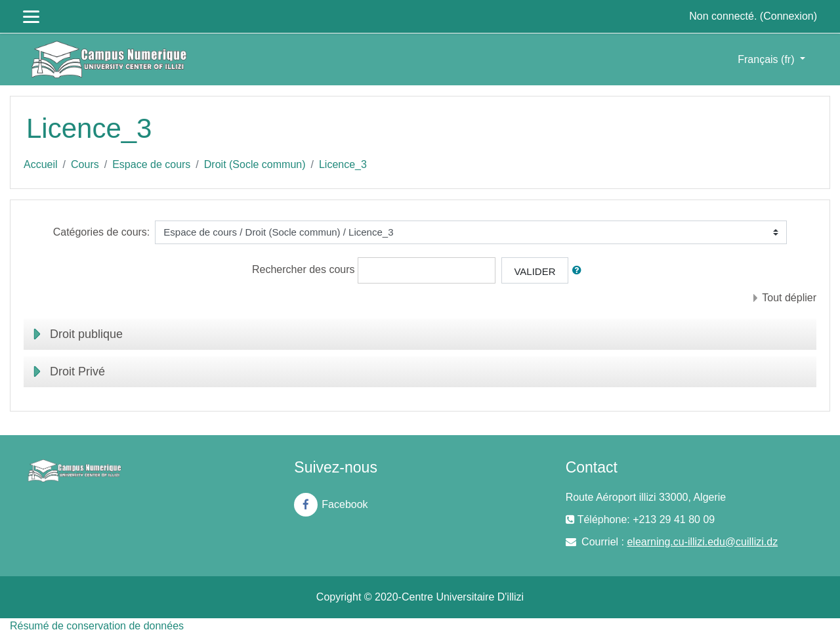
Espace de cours (151, 164)
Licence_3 (343, 164)
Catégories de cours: (102, 232)
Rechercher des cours (304, 269)
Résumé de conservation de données (97, 626)
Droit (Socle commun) (255, 164)
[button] (579, 271)
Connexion (788, 16)
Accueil (41, 164)
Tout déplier (789, 298)
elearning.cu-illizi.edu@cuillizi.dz (702, 542)
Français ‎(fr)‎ (767, 59)
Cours (85, 164)
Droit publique (86, 334)
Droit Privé (77, 371)
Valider (535, 271)
